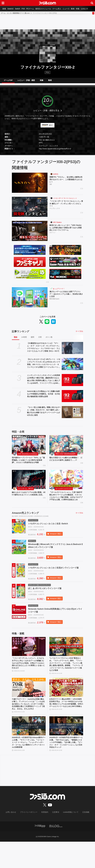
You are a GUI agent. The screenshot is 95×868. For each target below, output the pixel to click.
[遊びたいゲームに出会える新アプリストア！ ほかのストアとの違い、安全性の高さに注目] (30, 299)
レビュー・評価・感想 (26, 81)
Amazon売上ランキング (25, 523)
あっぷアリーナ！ (59, 291)
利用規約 (45, 839)
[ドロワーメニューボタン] (3, 3)
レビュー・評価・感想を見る (46, 112)
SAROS (56, 176)
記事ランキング (21, 333)
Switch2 (12, 9)
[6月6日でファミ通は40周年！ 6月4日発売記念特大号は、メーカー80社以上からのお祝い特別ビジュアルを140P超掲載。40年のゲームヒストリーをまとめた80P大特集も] (66, 708)
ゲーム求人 (63, 9)
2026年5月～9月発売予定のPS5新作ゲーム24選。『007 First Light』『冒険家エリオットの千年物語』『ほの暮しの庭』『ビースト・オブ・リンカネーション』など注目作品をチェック (66, 768)
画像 (42, 81)
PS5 (27, 9)
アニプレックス (55, 211)
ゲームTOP (8, 81)
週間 (32, 339)
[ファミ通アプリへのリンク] (40, 852)
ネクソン (52, 236)
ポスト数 (49, 339)
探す (51, 127)
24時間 (24, 339)
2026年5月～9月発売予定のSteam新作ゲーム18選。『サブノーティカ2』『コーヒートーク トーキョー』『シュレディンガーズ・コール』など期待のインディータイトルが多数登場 (29, 768)
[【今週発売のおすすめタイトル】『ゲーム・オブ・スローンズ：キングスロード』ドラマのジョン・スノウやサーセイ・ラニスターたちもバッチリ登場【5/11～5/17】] (72, 350)
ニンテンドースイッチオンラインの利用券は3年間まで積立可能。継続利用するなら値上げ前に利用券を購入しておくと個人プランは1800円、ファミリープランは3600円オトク (44, 381)
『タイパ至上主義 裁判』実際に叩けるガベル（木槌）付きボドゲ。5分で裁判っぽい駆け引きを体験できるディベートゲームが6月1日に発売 (44, 413)
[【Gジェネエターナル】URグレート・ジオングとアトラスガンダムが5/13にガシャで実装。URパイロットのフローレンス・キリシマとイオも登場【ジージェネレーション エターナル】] (72, 366)
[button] (47, 154)
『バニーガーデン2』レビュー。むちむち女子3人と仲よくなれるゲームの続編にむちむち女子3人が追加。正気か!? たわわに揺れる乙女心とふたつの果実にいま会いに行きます (28, 682)
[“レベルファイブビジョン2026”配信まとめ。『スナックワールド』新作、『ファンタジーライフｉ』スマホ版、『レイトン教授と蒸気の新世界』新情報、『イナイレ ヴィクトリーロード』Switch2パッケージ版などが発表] (66, 665)
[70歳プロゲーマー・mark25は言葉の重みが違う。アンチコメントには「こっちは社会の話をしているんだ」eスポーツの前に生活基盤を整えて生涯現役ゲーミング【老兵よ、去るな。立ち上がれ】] (29, 708)
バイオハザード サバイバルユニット (65, 200)
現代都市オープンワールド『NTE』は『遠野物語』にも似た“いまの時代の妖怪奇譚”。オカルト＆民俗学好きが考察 (29, 464)
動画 (81, 9)
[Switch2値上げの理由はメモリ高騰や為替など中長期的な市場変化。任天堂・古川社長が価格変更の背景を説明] (72, 398)
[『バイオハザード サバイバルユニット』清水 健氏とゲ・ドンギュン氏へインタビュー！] (30, 209)
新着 (5, 9)
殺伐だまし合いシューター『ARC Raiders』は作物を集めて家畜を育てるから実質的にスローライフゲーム (66, 230)
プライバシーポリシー (31, 839)
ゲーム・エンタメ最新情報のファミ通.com (15, 13)
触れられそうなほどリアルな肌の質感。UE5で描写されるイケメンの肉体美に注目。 (29, 501)
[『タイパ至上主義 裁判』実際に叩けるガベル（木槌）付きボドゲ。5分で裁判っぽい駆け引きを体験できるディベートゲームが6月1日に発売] (72, 414)
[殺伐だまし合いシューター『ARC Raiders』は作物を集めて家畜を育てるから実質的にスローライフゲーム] (30, 233)
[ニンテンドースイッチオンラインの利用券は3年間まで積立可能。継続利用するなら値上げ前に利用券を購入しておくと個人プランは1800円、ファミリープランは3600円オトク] (72, 382)
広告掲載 (82, 839)
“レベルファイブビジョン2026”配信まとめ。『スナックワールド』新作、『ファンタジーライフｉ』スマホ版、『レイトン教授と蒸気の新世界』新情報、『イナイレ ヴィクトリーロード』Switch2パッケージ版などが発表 (66, 684)
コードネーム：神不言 (25, 494)
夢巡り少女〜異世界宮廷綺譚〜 (66, 456)
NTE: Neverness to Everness (28, 456)
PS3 (47, 72)
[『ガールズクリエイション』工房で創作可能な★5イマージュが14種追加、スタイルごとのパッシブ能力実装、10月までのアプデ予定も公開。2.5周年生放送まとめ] (66, 485)
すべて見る (79, 333)
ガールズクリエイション (64, 494)
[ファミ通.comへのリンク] (47, 3)
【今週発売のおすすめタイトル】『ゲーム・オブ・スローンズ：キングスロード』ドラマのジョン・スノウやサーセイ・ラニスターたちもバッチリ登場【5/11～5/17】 (44, 349)
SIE (51, 187)
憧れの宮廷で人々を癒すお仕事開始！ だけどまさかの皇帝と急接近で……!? (66, 461)
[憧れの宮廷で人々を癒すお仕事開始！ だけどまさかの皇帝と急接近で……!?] (66, 447)
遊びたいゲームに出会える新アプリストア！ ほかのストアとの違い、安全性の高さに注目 (66, 296)
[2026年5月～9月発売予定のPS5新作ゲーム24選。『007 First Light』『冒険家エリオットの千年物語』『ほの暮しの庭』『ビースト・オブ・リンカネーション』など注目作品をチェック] (66, 751)
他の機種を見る (48, 142)
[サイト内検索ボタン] (92, 3)
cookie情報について (68, 839)
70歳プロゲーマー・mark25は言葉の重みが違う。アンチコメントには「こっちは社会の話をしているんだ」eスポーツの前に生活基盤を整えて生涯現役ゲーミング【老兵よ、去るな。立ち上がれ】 (29, 727)
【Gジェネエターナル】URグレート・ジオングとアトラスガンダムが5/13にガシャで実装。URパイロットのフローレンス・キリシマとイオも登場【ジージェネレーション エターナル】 (44, 365)
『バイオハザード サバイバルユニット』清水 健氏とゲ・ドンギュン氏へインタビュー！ (66, 206)
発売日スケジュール (49, 9)
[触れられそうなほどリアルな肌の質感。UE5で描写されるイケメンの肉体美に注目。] (29, 485)
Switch (20, 9)
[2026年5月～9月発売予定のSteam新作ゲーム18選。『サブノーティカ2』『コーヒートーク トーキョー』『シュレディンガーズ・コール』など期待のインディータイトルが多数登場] (29, 751)
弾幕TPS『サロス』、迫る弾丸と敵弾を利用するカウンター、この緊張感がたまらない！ (66, 182)
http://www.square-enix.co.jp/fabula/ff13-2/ (55, 151)
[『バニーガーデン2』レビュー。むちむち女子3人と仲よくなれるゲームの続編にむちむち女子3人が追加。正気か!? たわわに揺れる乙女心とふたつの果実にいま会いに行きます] (29, 665)
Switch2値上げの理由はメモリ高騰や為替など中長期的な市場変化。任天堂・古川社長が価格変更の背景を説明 (44, 396)
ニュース (73, 9)
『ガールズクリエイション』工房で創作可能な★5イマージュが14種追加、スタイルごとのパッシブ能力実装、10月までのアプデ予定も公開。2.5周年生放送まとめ (66, 504)
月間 (40, 339)
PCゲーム (35, 9)
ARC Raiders (57, 224)
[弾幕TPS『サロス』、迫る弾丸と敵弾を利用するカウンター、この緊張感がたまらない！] (30, 185)
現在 (16, 339)
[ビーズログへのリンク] (56, 852)
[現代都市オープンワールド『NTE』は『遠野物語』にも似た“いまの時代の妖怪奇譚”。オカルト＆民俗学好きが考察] (29, 447)
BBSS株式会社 (54, 302)
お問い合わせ (15, 839)
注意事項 (55, 839)
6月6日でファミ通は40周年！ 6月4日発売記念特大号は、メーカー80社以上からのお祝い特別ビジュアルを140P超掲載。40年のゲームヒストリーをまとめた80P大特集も (66, 725)
